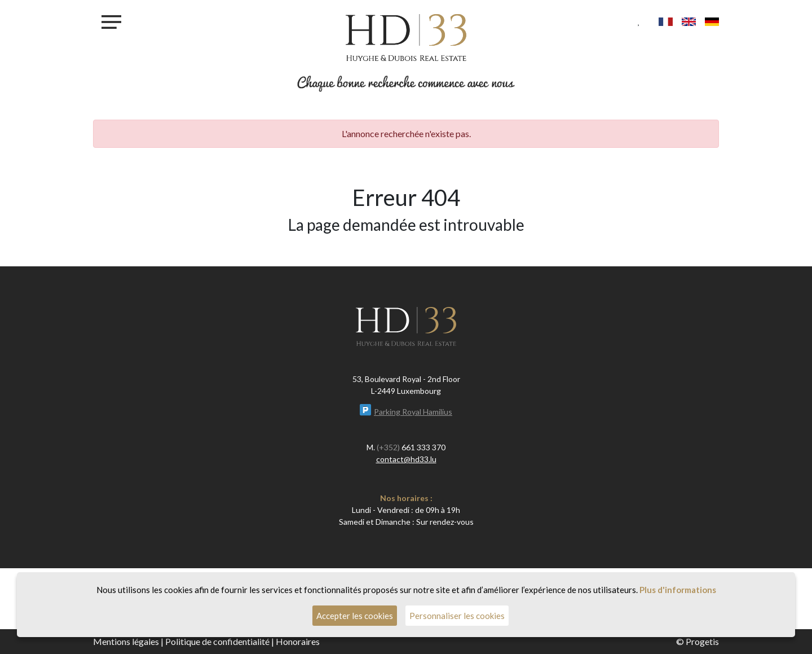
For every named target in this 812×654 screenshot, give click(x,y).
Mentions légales (126, 641)
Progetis (702, 641)
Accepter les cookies (355, 616)
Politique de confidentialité (217, 641)
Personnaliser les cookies (457, 616)
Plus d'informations (678, 590)
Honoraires (298, 641)
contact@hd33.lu (406, 459)
